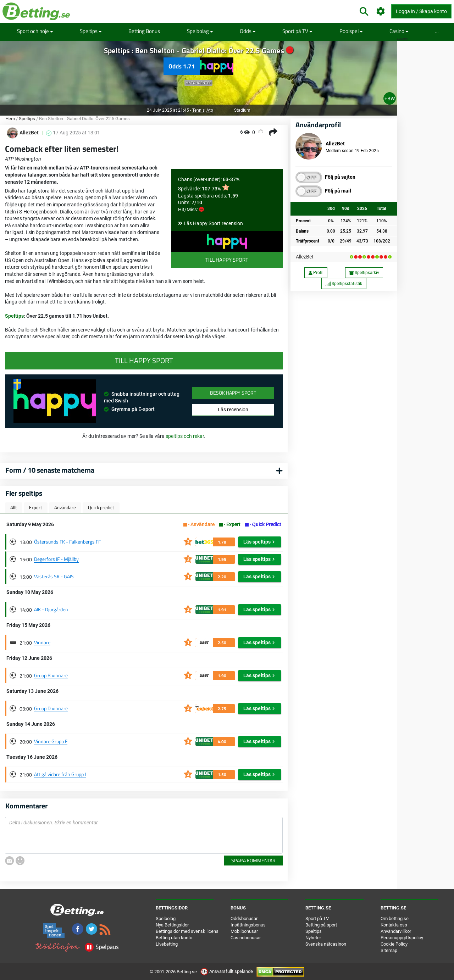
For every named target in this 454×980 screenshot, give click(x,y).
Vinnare (42, 642)
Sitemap (389, 950)
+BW (390, 99)
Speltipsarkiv (364, 273)
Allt (14, 507)
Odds (248, 31)
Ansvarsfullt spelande (227, 971)
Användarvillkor (396, 931)
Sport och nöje (35, 31)
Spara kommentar (253, 860)
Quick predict (101, 507)
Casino (399, 31)
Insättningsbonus (248, 925)
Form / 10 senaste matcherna (50, 470)
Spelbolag (200, 31)
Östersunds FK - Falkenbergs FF (67, 542)
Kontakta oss (394, 925)
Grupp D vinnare (51, 708)
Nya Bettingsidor (172, 925)
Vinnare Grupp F (51, 741)
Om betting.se (395, 918)
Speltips (91, 31)
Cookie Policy (394, 944)
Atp (210, 110)
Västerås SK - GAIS (54, 576)
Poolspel (351, 31)
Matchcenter (198, 83)
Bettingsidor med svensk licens (187, 931)
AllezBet (305, 257)
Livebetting (167, 944)
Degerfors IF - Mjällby (56, 559)
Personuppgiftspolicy (402, 938)
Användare (65, 507)
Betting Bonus (144, 31)
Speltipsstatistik (344, 284)
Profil (316, 273)
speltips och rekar (185, 436)
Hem (10, 119)
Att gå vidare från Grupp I (60, 774)
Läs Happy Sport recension (213, 223)
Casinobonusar (246, 938)
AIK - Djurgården (51, 609)
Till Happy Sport (227, 260)
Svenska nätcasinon (326, 944)
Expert (36, 507)
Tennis (198, 110)
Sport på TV (297, 31)
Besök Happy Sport (233, 393)
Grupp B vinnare (51, 675)
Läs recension (233, 410)
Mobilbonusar (244, 931)
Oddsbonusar (244, 918)
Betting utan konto (174, 938)
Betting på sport (321, 925)
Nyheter (313, 938)
